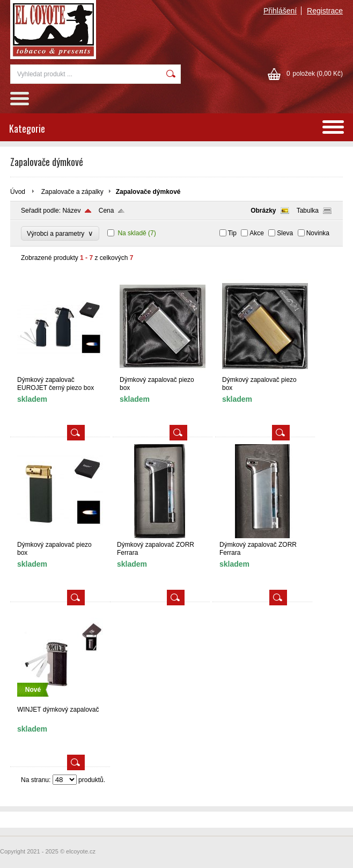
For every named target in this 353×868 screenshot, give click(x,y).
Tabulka (308, 211)
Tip (232, 233)
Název (71, 211)
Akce (257, 233)
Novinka (318, 233)
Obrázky (263, 211)
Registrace (325, 11)
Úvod (18, 192)
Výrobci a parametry (60, 233)
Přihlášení (280, 11)
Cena (106, 211)
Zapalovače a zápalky (72, 192)
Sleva (285, 233)
